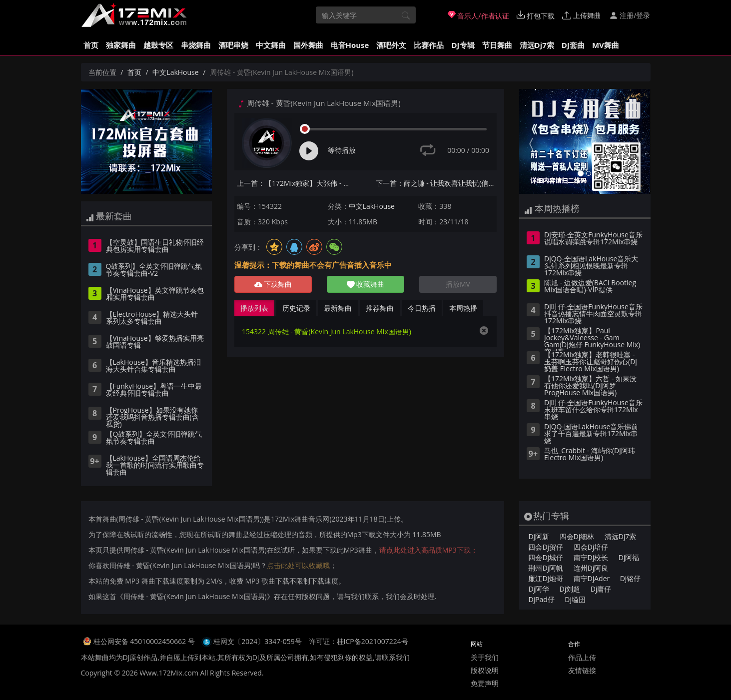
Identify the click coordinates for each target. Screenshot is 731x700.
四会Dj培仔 (591, 547)
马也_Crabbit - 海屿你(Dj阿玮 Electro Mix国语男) (590, 455)
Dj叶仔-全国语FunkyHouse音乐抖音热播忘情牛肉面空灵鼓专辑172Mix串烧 (593, 314)
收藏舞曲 (366, 284)
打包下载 (536, 15)
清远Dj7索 (537, 45)
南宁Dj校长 (591, 557)
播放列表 (254, 308)
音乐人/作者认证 (478, 15)
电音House (350, 45)
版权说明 (485, 670)
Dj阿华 (539, 589)
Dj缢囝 (575, 599)
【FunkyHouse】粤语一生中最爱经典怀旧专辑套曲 (154, 390)
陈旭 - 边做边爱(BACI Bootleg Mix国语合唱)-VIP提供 (590, 287)
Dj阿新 (539, 536)
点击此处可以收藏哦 (298, 565)
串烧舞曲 (196, 45)
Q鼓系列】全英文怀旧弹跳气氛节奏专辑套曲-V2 (154, 270)
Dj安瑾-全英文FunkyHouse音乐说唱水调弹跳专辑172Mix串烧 (593, 239)
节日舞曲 (497, 45)
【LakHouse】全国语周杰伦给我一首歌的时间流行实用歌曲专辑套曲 (155, 466)
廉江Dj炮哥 (546, 578)
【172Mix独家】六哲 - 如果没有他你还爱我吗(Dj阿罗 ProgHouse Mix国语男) (590, 386)
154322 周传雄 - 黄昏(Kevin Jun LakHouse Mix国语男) (327, 332)
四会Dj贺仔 (546, 547)
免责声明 (485, 683)
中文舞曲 (271, 45)
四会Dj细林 (577, 536)
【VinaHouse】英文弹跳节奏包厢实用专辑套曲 (155, 294)
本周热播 (463, 308)
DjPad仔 (541, 599)
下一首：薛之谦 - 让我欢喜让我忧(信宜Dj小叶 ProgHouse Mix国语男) (436, 183)
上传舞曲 (582, 15)
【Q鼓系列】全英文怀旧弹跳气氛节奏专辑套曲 (154, 438)
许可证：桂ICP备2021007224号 (359, 641)
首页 (91, 45)
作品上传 (582, 657)
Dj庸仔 (601, 589)
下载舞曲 (273, 284)
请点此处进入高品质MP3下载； (428, 550)
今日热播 (422, 308)
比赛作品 (429, 45)
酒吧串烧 (233, 45)
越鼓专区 (158, 45)
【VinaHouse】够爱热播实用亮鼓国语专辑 (155, 342)
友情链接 (582, 670)
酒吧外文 (391, 45)
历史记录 (296, 308)
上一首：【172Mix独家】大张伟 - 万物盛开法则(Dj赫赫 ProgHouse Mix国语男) (298, 183)
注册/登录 (630, 15)
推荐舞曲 (380, 308)
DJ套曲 (573, 45)
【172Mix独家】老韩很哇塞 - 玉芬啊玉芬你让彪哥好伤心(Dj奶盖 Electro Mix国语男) (591, 362)
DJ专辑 (463, 45)
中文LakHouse (175, 72)
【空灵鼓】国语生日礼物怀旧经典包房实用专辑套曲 (155, 246)
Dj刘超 (570, 589)
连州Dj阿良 (591, 568)
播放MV (458, 284)
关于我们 (485, 657)
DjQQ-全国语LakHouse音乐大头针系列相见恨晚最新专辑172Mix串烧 (591, 266)
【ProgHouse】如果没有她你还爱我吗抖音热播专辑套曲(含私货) (152, 418)
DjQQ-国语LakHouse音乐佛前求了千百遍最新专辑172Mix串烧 (591, 434)
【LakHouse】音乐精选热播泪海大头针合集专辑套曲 (153, 366)
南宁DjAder (592, 578)
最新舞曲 (338, 308)
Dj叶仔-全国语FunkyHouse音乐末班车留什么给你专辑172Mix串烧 (593, 410)
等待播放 (342, 150)
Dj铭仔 (631, 578)
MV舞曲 (606, 45)
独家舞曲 (121, 45)
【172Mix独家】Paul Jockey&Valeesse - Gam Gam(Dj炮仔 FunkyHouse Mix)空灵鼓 (592, 339)
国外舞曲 (308, 45)
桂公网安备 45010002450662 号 (145, 641)
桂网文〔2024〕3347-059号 (258, 641)
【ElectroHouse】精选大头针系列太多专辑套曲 (152, 318)
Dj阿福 (629, 557)
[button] (529, 141)
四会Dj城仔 (546, 557)
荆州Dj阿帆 (546, 568)
